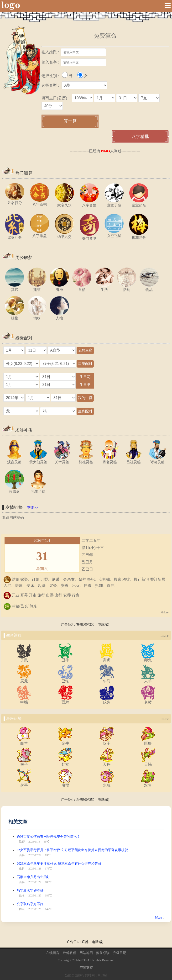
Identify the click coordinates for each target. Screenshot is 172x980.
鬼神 (59, 288)
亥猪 (148, 700)
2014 (75, 960)
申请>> (32, 508)
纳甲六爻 (64, 235)
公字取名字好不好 (30, 904)
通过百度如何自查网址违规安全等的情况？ (48, 837)
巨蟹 (148, 742)
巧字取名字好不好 (30, 891)
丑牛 (65, 658)
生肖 (22, 869)
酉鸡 (65, 700)
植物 (15, 316)
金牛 (65, 742)
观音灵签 (14, 460)
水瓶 (107, 784)
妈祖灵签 (86, 460)
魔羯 (65, 784)
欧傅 (22, 842)
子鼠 (24, 658)
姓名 (22, 896)
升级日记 (120, 953)
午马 (107, 679)
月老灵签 (110, 460)
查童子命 (114, 203)
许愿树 (14, 490)
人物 (59, 316)
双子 (107, 742)
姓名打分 (15, 201)
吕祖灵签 (134, 460)
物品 (149, 288)
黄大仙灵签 (38, 460)
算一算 (70, 121)
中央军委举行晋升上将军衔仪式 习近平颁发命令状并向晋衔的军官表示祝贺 (72, 850)
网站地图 (86, 953)
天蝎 (148, 763)
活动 (127, 288)
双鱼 (148, 784)
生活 (104, 288)
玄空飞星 (114, 234)
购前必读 (103, 953)
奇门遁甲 (89, 237)
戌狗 (107, 700)
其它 (15, 288)
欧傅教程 (69, 953)
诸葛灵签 (157, 460)
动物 (37, 316)
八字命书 (40, 203)
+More (164, 612)
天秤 (107, 763)
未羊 (148, 679)
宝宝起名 (139, 203)
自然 (82, 288)
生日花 (85, 377)
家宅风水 (64, 203)
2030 (83, 960)
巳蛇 (65, 679)
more (164, 635)
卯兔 (148, 658)
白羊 (24, 742)
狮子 (24, 763)
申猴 (24, 700)
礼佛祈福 (38, 490)
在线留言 (53, 953)
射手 (24, 784)
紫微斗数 (15, 236)
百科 (22, 855)
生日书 (85, 385)
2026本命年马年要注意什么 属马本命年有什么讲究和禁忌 (59, 864)
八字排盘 (40, 234)
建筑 (37, 288)
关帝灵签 (62, 460)
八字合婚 (89, 203)
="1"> (21, 377)
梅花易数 (139, 236)
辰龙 (24, 679)
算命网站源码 (13, 517)
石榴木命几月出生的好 (33, 877)
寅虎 (107, 658)
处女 (65, 763)
